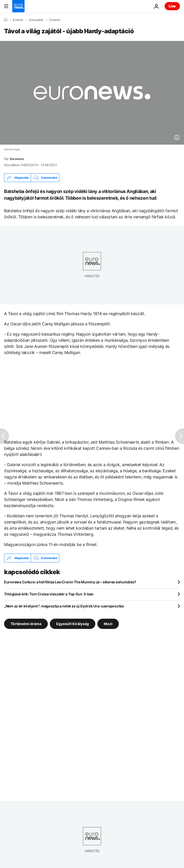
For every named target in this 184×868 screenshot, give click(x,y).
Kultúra (18, 20)
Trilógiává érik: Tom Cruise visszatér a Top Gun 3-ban (49, 594)
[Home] (6, 20)
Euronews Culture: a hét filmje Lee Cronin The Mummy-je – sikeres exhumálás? (70, 582)
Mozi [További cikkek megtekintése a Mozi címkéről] (108, 624)
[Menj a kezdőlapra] (18, 6)
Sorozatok (36, 20)
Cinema (55, 20)
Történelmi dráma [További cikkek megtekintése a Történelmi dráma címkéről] (26, 624)
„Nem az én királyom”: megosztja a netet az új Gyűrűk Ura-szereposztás (64, 606)
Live (172, 6)
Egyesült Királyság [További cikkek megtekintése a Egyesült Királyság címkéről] (73, 624)
